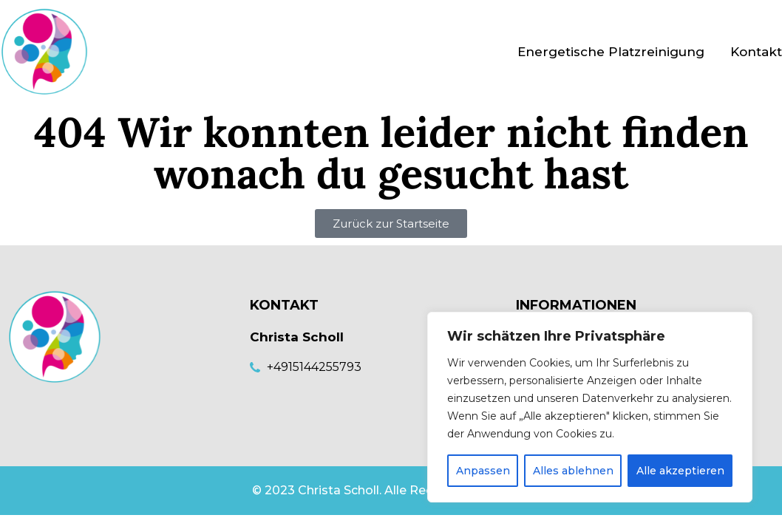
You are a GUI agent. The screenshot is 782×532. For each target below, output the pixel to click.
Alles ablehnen (573, 471)
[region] (590, 407)
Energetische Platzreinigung (611, 52)
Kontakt (756, 52)
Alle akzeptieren (680, 471)
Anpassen (483, 471)
